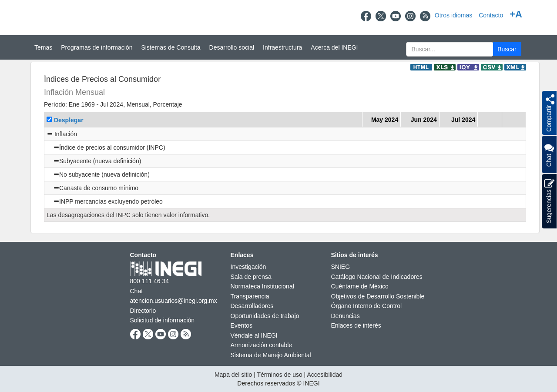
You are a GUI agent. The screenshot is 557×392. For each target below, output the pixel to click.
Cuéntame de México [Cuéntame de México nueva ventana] (360, 286)
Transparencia (250, 296)
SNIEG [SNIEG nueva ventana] (341, 267)
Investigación (248, 267)
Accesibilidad (325, 375)
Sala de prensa (251, 277)
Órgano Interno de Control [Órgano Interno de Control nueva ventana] (367, 306)
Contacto (491, 15)
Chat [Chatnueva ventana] (137, 291)
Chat (549, 154)
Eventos (242, 325)
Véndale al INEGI (254, 335)
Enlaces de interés (356, 325)
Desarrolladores (252, 306)
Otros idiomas (453, 15)
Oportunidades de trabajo (265, 316)
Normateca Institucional (262, 286)
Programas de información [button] (97, 47)
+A (516, 14)
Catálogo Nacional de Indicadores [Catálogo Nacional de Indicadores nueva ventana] (377, 277)
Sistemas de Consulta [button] (171, 47)
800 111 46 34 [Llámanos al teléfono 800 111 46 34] (150, 281)
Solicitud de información (163, 320)
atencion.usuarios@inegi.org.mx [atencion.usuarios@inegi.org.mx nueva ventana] (174, 301)
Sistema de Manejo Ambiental (271, 355)
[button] (507, 49)
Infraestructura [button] (282, 47)
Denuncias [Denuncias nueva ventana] (346, 316)
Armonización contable (262, 345)
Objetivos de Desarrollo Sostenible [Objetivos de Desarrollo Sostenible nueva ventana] (378, 296)
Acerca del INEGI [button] (334, 47)
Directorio (143, 311)
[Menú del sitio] (278, 47)
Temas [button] (43, 47)
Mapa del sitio (233, 375)
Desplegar (69, 120)
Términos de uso (279, 375)
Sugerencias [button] (549, 201)
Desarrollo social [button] (232, 47)
